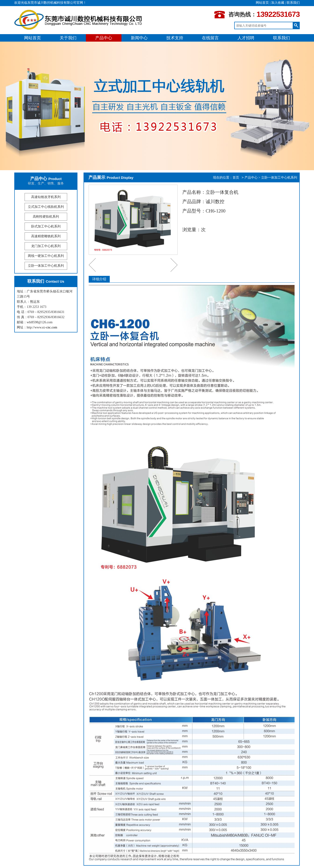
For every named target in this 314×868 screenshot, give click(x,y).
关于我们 (68, 38)
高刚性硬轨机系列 (46, 217)
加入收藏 (278, 3)
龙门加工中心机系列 (46, 246)
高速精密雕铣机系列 (46, 236)
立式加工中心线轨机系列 (46, 207)
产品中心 (104, 38)
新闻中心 (139, 38)
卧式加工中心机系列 (46, 226)
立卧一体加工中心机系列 (46, 266)
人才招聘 (246, 38)
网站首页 (262, 3)
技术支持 (175, 38)
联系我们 (293, 3)
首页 (236, 178)
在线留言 (210, 38)
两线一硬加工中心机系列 (46, 256)
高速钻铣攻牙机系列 (46, 197)
